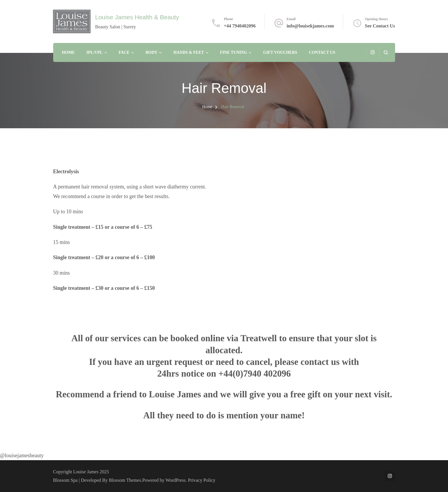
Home (68, 52)
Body (151, 52)
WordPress (175, 480)
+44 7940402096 (240, 26)
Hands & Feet (189, 52)
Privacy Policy (202, 480)
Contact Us (322, 52)
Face (124, 52)
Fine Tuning (234, 52)
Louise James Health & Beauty (137, 17)
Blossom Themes (125, 480)
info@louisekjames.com (310, 26)
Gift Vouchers (280, 52)
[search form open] (386, 52)
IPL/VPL (95, 52)
